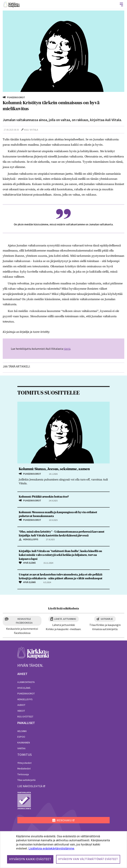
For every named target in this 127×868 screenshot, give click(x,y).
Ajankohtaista (26, 682)
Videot (21, 711)
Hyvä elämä (24, 688)
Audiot (21, 705)
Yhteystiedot (24, 763)
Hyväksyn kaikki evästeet (30, 859)
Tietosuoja (23, 774)
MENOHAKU (62, 820)
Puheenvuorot (26, 693)
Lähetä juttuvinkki (65, 619)
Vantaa (21, 748)
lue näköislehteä (30, 786)
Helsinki (22, 731)
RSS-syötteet (25, 717)
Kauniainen (24, 743)
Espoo (21, 737)
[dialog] (63, 850)
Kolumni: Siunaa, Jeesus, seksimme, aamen (54, 469)
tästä (67, 349)
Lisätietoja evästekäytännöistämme (51, 848)
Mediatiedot (24, 768)
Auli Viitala (31, 130)
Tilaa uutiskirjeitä (26, 780)
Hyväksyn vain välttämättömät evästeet (88, 859)
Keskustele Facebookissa (24, 621)
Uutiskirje (107, 619)
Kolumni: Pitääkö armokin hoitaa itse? (44, 497)
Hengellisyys (25, 699)
